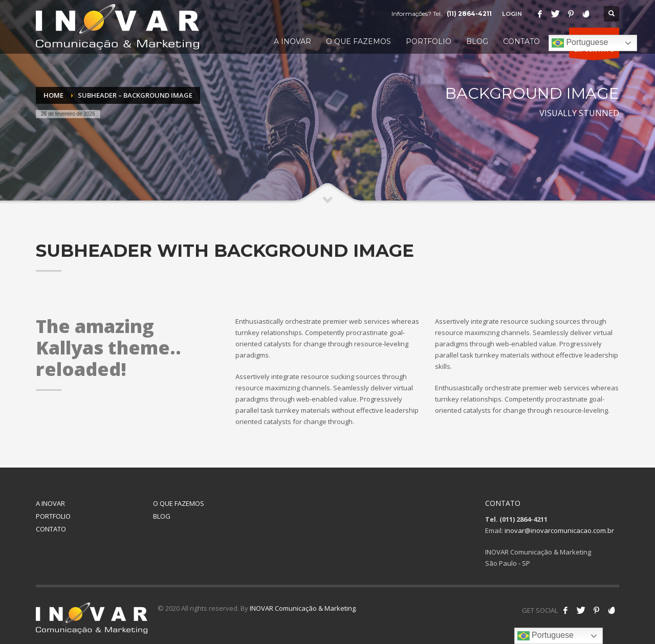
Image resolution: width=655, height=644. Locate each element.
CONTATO (51, 529)
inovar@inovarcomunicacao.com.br (559, 530)
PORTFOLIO (53, 516)
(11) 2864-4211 (469, 14)
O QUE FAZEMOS (179, 503)
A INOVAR (50, 503)
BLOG (162, 516)
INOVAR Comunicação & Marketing (303, 608)
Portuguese (580, 43)
